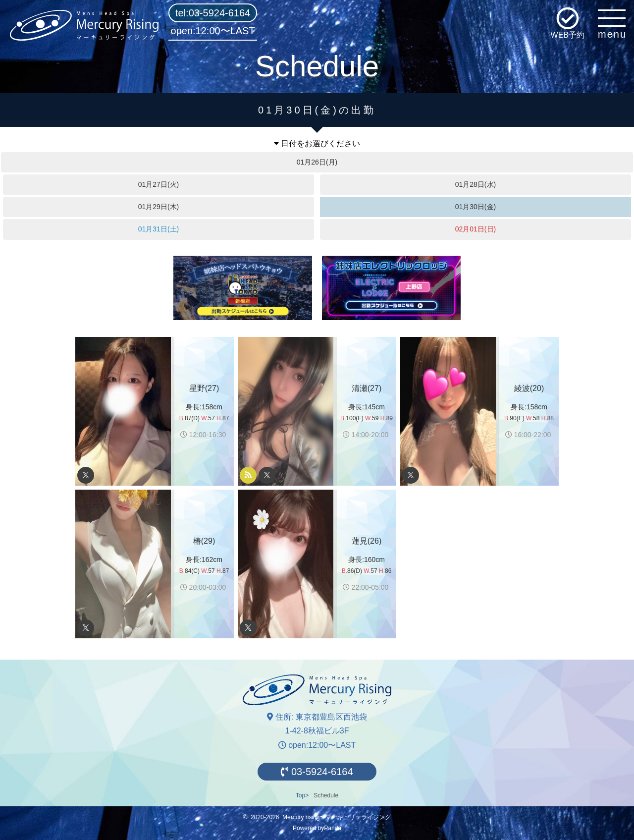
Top (300, 795)
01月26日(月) (317, 162)
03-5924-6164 (317, 772)
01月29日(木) (158, 207)
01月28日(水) (475, 184)
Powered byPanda (317, 828)
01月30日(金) (475, 207)
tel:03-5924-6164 (213, 13)
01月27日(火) (158, 184)
